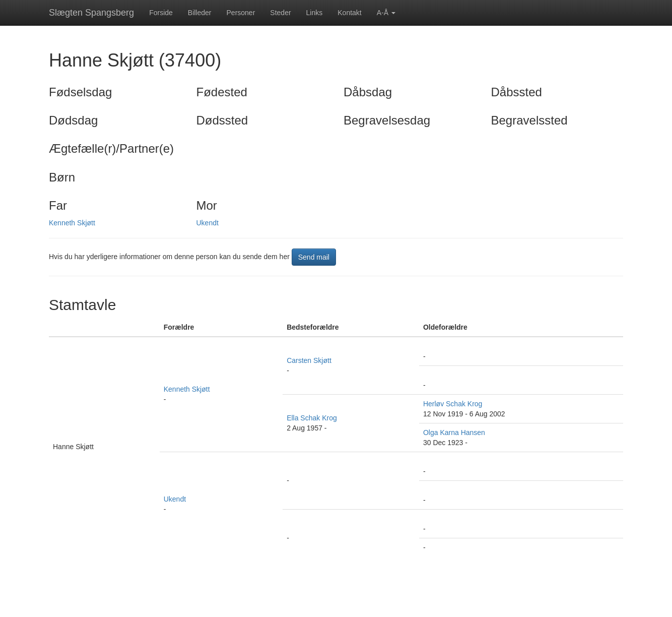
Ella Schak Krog (312, 418)
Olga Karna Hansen (454, 433)
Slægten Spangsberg (91, 13)
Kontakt (349, 13)
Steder (280, 13)
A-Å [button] (386, 13)
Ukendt (208, 223)
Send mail (314, 257)
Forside (161, 13)
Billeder (200, 13)
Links (315, 13)
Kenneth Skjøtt (72, 223)
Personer (241, 13)
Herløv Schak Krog (453, 404)
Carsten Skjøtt (309, 360)
